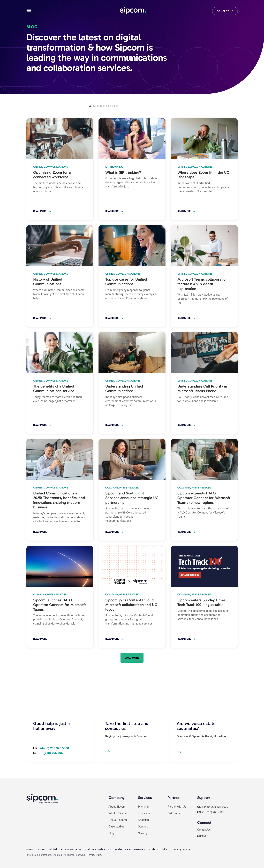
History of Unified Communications (48, 282)
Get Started (175, 813)
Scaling (142, 833)
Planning (143, 807)
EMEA (30, 849)
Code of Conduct (159, 849)
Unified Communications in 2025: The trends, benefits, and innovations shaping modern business (59, 500)
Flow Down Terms (71, 849)
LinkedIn (202, 836)
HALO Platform (118, 820)
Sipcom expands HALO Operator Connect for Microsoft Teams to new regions (204, 498)
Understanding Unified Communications (124, 389)
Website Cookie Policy (98, 849)
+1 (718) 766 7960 (213, 812)
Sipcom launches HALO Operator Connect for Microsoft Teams (60, 605)
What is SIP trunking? (123, 172)
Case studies (116, 827)
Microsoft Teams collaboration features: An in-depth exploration (202, 284)
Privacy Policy (95, 855)
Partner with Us (177, 807)
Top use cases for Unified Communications (126, 282)
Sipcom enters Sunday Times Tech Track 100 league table (202, 602)
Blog (111, 833)
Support (143, 827)
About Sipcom (117, 807)
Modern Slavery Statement (130, 849)
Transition (144, 813)
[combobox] (132, 106)
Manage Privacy (182, 849)
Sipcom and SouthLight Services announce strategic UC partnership (132, 498)
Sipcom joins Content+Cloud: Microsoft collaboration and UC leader (131, 605)
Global (53, 849)
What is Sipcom (118, 813)
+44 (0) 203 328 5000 (215, 807)
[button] (132, 658)
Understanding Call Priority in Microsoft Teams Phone (202, 389)
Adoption (143, 820)
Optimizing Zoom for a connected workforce (52, 175)
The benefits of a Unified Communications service (54, 389)
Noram (42, 849)
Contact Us (204, 830)
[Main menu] (29, 10)
